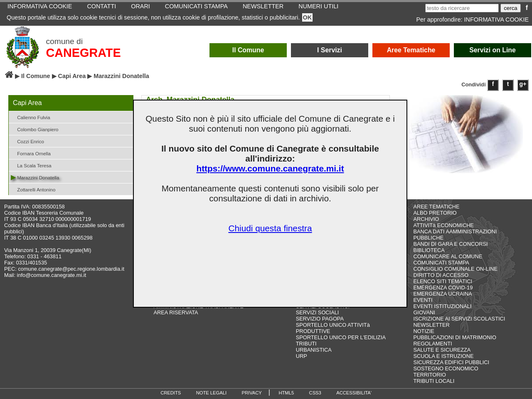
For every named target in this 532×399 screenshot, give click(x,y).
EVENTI (423, 300)
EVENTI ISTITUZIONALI (442, 306)
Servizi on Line (493, 50)
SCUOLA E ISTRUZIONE (443, 356)
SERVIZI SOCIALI (318, 312)
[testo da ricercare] (462, 8)
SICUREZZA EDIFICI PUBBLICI (451, 362)
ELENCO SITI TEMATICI (443, 281)
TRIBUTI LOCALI (434, 381)
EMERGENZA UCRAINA (443, 294)
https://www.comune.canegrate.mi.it (270, 168)
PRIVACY (252, 393)
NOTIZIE (424, 331)
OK (308, 17)
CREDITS (171, 393)
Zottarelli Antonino (33, 189)
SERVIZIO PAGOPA (320, 319)
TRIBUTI (306, 344)
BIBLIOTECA (429, 250)
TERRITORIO (430, 375)
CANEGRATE (83, 53)
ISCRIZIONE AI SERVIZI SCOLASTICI (459, 319)
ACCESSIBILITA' (354, 393)
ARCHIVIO (426, 219)
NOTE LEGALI (211, 393)
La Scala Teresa (31, 165)
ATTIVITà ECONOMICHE (443, 225)
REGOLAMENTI (432, 344)
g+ (523, 84)
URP (302, 356)
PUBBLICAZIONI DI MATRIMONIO (455, 337)
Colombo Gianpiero (34, 129)
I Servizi (330, 50)
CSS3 (315, 393)
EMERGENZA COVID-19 (443, 288)
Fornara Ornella (31, 153)
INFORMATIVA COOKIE (496, 20)
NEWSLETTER (431, 325)
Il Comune (248, 50)
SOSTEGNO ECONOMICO (446, 368)
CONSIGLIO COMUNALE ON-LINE (455, 269)
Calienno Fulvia (31, 117)
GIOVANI (424, 312)
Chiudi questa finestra (270, 228)
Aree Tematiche (411, 50)
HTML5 (286, 393)
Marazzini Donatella (35, 177)
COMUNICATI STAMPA (441, 263)
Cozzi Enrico (27, 141)
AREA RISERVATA (176, 312)
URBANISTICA (314, 350)
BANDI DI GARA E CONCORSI (450, 244)
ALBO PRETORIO (435, 213)
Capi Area (72, 76)
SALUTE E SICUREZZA (442, 350)
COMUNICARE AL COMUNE (448, 256)
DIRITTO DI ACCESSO (441, 275)
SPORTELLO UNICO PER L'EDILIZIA (341, 337)
